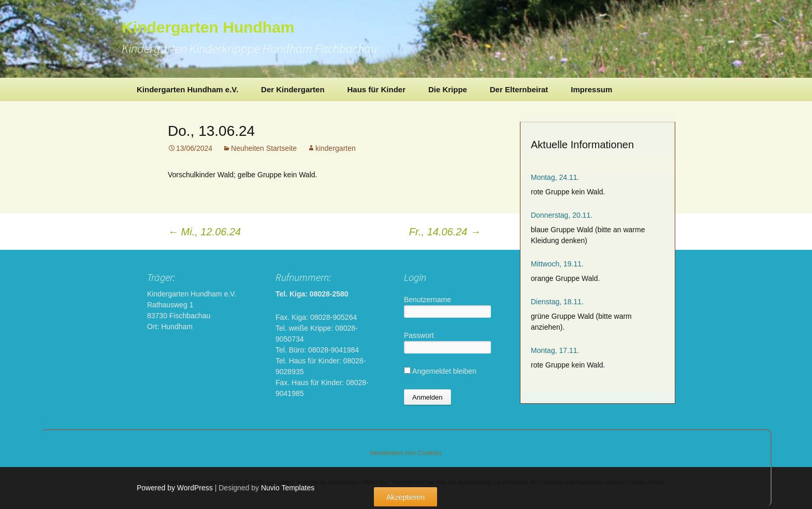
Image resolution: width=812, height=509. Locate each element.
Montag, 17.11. (555, 350)
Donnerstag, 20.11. (562, 215)
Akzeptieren (405, 497)
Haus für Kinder (376, 89)
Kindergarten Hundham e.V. (187, 89)
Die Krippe (448, 89)
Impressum (591, 89)
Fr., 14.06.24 (445, 232)
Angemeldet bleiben (440, 371)
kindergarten (336, 148)
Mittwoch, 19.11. (557, 264)
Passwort (419, 335)
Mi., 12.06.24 (204, 232)
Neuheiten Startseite (264, 148)
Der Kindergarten (293, 89)
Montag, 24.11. (555, 177)
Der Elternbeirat (519, 89)
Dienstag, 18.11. (557, 302)
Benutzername (427, 300)
